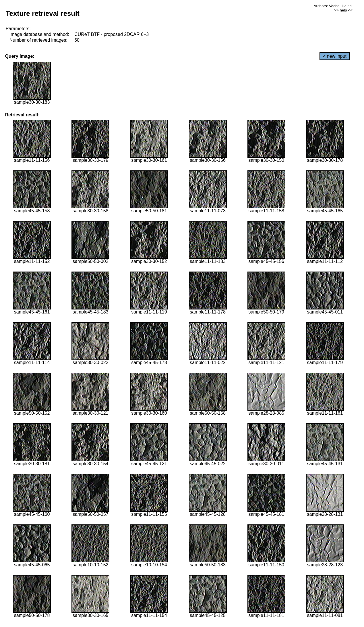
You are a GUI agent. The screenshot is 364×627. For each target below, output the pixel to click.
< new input (335, 56)
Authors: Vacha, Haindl (333, 6)
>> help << (343, 10)
